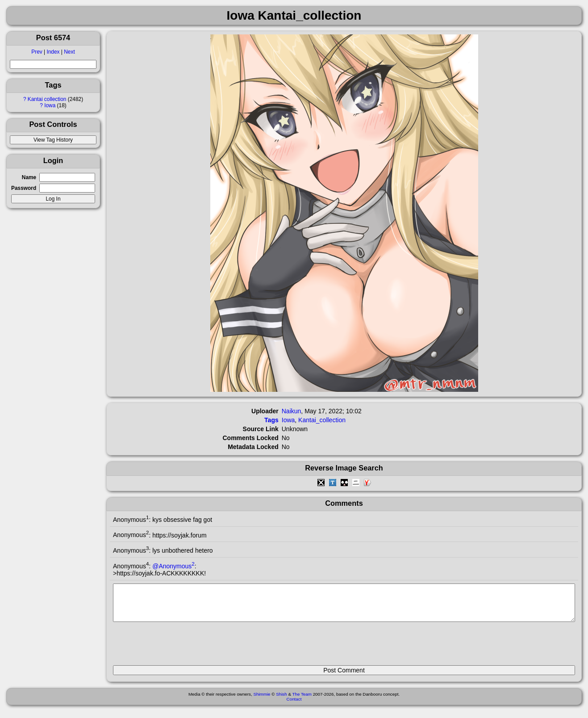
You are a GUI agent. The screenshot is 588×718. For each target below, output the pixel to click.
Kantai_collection (322, 420)
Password (24, 188)
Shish (281, 701)
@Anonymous (173, 566)
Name (29, 177)
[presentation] (181, 647)
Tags (271, 420)
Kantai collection (47, 99)
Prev (37, 52)
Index (53, 52)
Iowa (50, 105)
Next (69, 52)
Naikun (292, 411)
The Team (302, 701)
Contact (294, 706)
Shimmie (262, 701)
